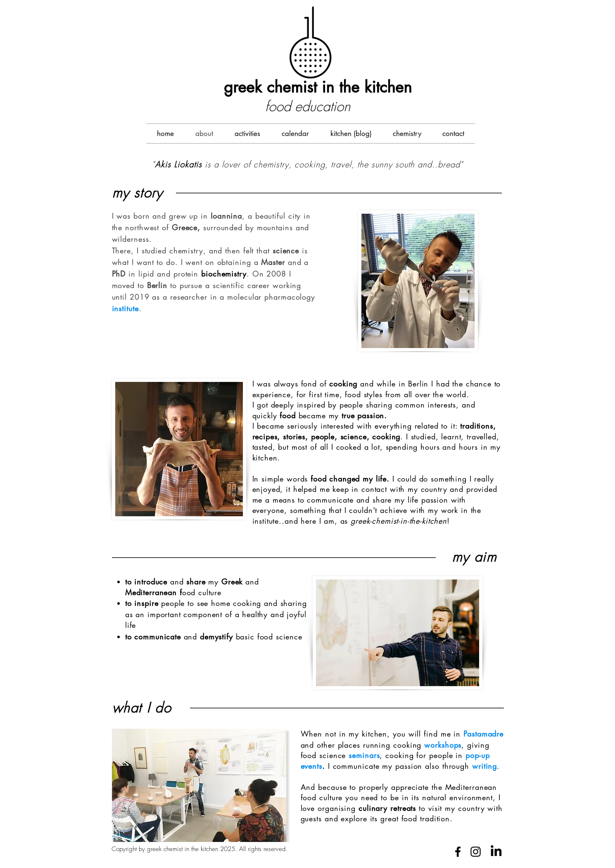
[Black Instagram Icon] (476, 852)
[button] (247, 134)
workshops (443, 745)
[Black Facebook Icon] (458, 852)
